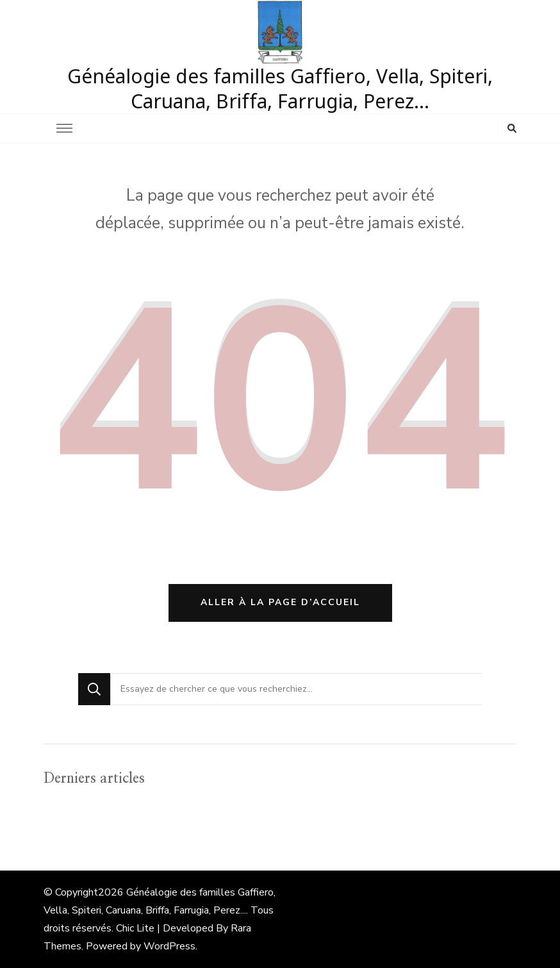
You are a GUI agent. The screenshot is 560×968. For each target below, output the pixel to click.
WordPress (169, 946)
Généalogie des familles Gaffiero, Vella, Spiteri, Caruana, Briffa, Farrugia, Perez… (280, 88)
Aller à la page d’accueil (280, 602)
